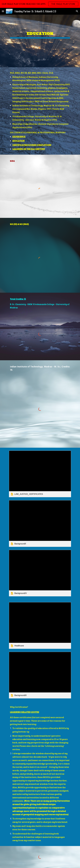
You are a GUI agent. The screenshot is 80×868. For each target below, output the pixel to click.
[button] (3, 11)
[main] (40, 32)
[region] (40, 4)
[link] (40, 474)
